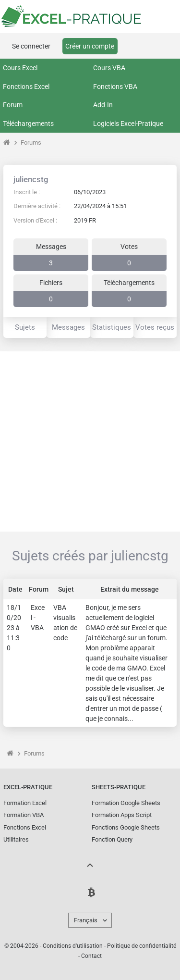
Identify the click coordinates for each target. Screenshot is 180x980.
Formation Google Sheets (126, 803)
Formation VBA (24, 815)
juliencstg (31, 179)
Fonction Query (112, 839)
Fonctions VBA (115, 87)
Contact (91, 956)
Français (86, 920)
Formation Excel (25, 803)
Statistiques (112, 327)
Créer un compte (90, 46)
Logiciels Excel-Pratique (128, 124)
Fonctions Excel (26, 87)
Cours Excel (20, 68)
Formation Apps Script (122, 815)
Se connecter (31, 46)
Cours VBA (109, 68)
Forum (13, 105)
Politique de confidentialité (142, 946)
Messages (68, 327)
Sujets (25, 327)
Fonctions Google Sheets (126, 827)
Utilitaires (16, 839)
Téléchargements (28, 124)
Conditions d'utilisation (73, 946)
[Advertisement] (90, 441)
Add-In (103, 105)
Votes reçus (155, 327)
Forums (31, 143)
